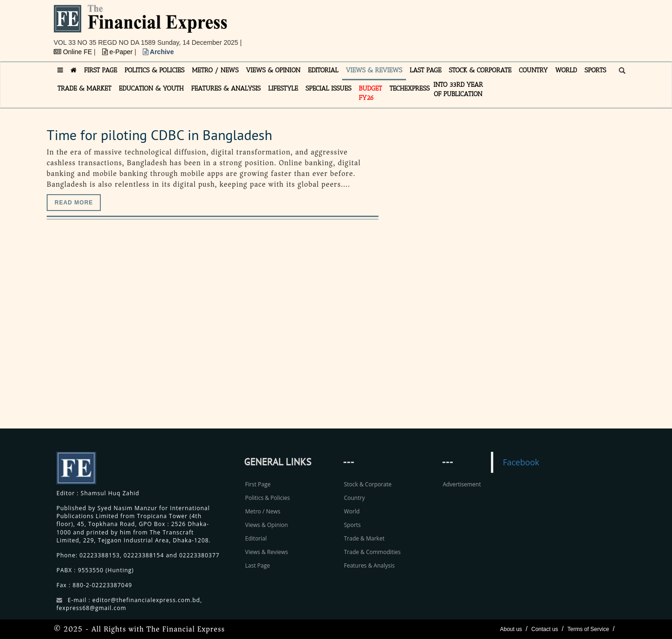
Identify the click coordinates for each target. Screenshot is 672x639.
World (352, 511)
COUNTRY (533, 70)
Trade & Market (364, 538)
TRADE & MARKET (84, 88)
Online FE (74, 52)
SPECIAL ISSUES (329, 88)
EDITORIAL (323, 70)
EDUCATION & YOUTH (151, 88)
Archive (158, 52)
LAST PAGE (426, 70)
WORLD (566, 70)
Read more (74, 203)
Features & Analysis (369, 565)
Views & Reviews (266, 552)
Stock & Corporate (368, 484)
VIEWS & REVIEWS (374, 70)
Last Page (257, 565)
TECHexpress (409, 88)
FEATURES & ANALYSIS (226, 88)
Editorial (256, 538)
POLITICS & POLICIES (155, 70)
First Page (258, 484)
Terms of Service (588, 629)
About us (511, 629)
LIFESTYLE (283, 88)
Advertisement (462, 484)
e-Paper (119, 52)
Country (354, 498)
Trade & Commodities (372, 552)
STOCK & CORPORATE (480, 70)
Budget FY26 (371, 93)
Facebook (521, 462)
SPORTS (595, 70)
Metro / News (262, 511)
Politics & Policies (267, 498)
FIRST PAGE (101, 70)
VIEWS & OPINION (273, 70)
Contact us (544, 629)
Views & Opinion (266, 525)
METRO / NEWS (215, 70)
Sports (352, 525)
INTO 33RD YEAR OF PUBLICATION (458, 89)
